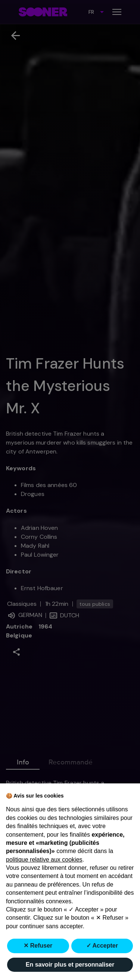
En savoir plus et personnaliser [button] (70, 965)
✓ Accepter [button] (102, 946)
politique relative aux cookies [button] (44, 860)
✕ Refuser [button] (38, 946)
